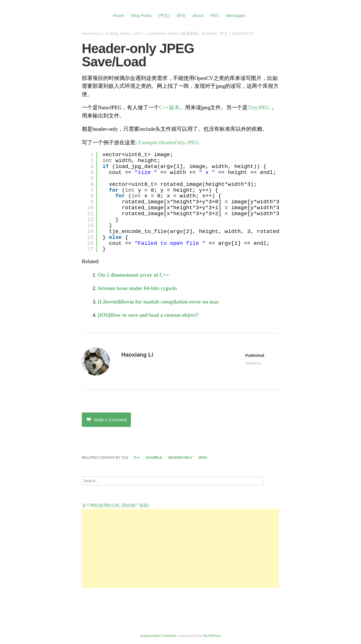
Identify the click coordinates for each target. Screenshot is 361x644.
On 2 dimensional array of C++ (134, 275)
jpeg (202, 458)
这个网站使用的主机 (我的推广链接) (115, 505)
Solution (210, 33)
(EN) (181, 15)
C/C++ (139, 33)
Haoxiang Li (93, 33)
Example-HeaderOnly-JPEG (169, 142)
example (154, 458)
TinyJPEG (259, 107)
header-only (180, 458)
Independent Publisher (159, 636)
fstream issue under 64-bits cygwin (137, 288)
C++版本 (169, 107)
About (198, 15)
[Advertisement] (180, 548)
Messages (235, 15)
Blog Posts (141, 15)
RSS (215, 15)
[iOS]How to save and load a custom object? (148, 315)
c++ (137, 458)
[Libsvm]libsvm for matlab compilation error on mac (159, 302)
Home (118, 15)
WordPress (212, 636)
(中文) (164, 15)
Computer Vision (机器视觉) (173, 33)
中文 (224, 33)
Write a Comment (106, 420)
